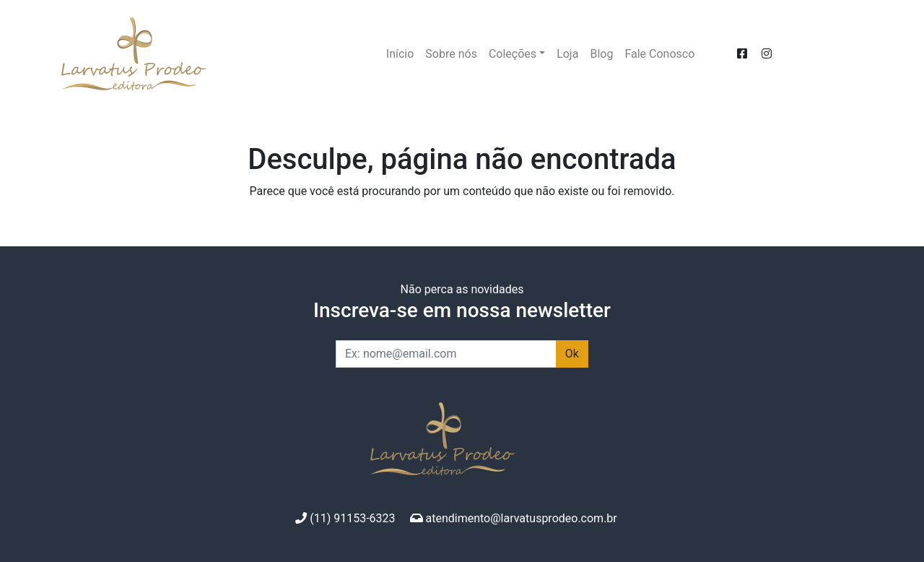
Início (400, 54)
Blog (601, 54)
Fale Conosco (659, 54)
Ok (572, 354)
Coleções (513, 54)
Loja (567, 54)
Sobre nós (451, 54)
